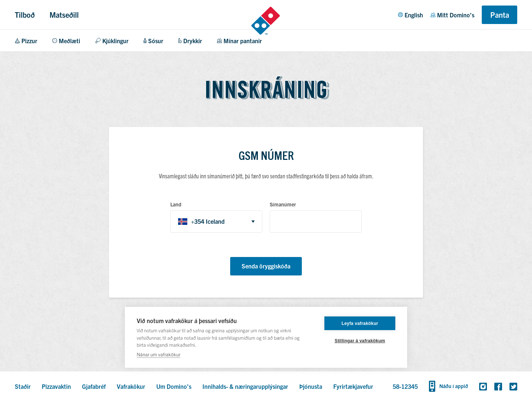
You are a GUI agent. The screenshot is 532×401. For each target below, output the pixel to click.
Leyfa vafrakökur (360, 323)
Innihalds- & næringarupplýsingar (245, 386)
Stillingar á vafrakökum (360, 341)
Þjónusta (311, 386)
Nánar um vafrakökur (158, 354)
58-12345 (405, 386)
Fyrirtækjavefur (353, 386)
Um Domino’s (174, 386)
